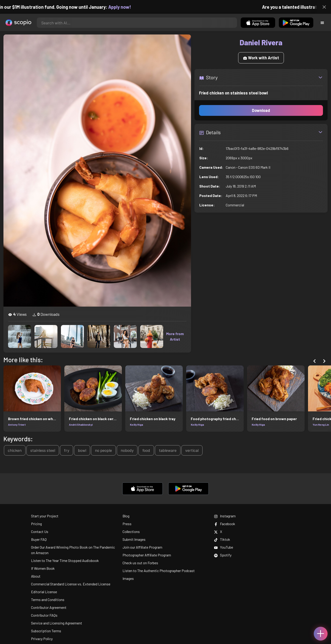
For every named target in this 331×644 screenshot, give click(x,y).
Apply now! (124, 7)
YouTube (224, 547)
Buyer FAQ (39, 539)
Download (261, 110)
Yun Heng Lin (321, 425)
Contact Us (40, 531)
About (36, 576)
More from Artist (175, 336)
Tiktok (222, 539)
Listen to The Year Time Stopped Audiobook (65, 560)
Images (128, 578)
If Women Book (43, 568)
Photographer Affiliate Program (147, 555)
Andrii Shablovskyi (81, 425)
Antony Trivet (17, 425)
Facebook (225, 524)
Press (127, 524)
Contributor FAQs (44, 615)
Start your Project (45, 516)
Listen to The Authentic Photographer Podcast (159, 571)
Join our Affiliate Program (142, 547)
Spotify (223, 555)
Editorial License (44, 592)
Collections (131, 531)
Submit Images (134, 539)
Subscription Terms (46, 631)
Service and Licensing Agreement (57, 623)
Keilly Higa (136, 425)
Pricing (36, 524)
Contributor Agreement (49, 607)
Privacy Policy (42, 639)
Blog (126, 516)
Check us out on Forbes (140, 563)
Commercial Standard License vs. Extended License (71, 584)
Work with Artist (261, 58)
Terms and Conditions (48, 600)
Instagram (225, 516)
